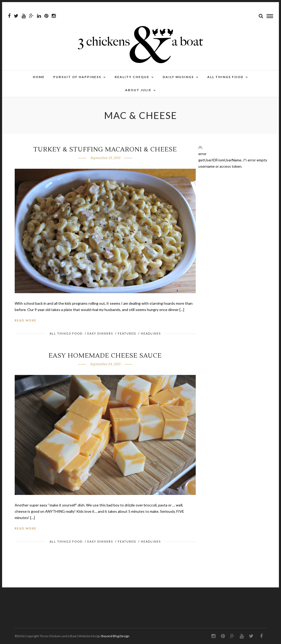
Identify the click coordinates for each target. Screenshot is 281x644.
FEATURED (127, 333)
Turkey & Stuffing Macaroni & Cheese (105, 149)
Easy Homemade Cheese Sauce (105, 356)
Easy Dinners (100, 333)
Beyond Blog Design (115, 636)
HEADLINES (151, 333)
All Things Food (225, 77)
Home (39, 77)
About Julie (138, 90)
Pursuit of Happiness (77, 77)
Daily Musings (178, 77)
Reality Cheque (132, 77)
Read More (26, 320)
